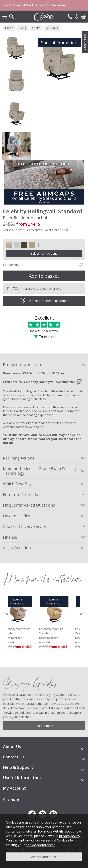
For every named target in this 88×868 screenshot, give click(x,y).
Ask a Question (17, 548)
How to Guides (17, 516)
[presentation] (7, 613)
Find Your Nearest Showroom (44, 301)
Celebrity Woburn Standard (62, 636)
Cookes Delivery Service (25, 526)
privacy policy (69, 836)
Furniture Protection (22, 495)
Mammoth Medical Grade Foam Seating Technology (39, 471)
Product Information (22, 365)
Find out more (44, 726)
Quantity (11, 265)
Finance (10, 537)
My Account (14, 788)
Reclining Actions (19, 458)
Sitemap (11, 800)
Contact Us (85, 42)
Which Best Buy (17, 484)
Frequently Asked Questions (29, 505)
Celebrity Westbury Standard (26, 636)
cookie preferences (40, 845)
